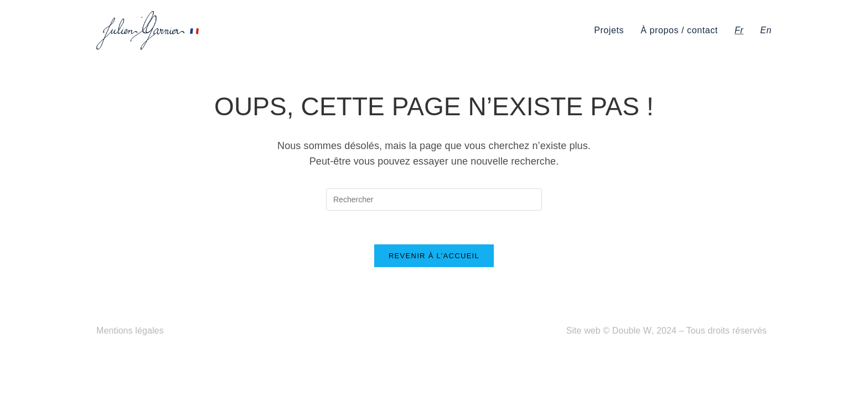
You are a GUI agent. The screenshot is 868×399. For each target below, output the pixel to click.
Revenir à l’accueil (434, 256)
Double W (632, 331)
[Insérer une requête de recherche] (434, 199)
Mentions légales (130, 331)
